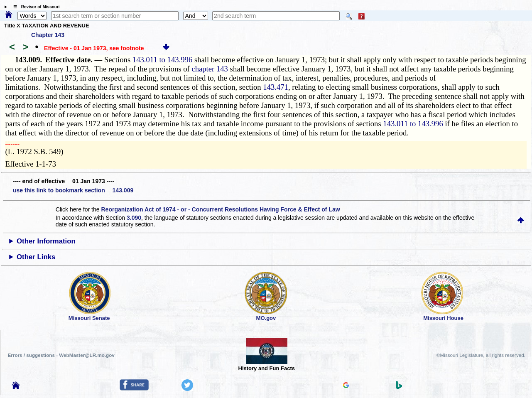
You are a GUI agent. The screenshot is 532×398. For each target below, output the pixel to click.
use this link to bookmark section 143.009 (73, 190)
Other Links (36, 257)
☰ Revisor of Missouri (34, 7)
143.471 (276, 87)
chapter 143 (210, 69)
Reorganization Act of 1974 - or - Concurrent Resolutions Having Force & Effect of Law (220, 209)
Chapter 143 (48, 35)
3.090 (134, 218)
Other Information (46, 241)
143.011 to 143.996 (162, 60)
